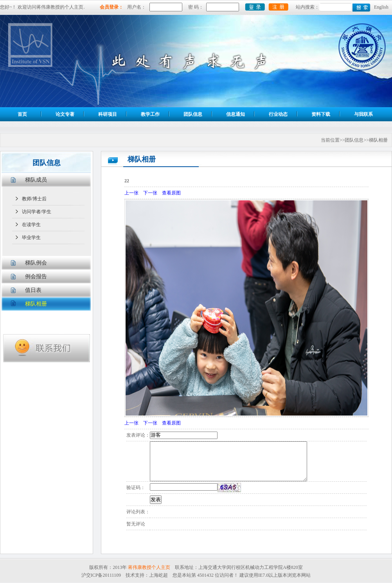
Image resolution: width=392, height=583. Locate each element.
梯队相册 (36, 304)
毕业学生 (31, 238)
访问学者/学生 (37, 212)
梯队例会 (36, 263)
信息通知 (236, 114)
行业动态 (278, 114)
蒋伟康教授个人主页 (149, 567)
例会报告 (36, 276)
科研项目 (108, 114)
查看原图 (171, 193)
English (381, 7)
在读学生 (31, 225)
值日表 (33, 290)
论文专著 (65, 114)
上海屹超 (158, 575)
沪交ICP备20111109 (101, 575)
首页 (22, 114)
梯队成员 (36, 180)
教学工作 (150, 114)
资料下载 (321, 114)
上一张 (131, 193)
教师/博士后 (34, 199)
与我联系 (363, 114)
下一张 (150, 193)
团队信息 (193, 114)
